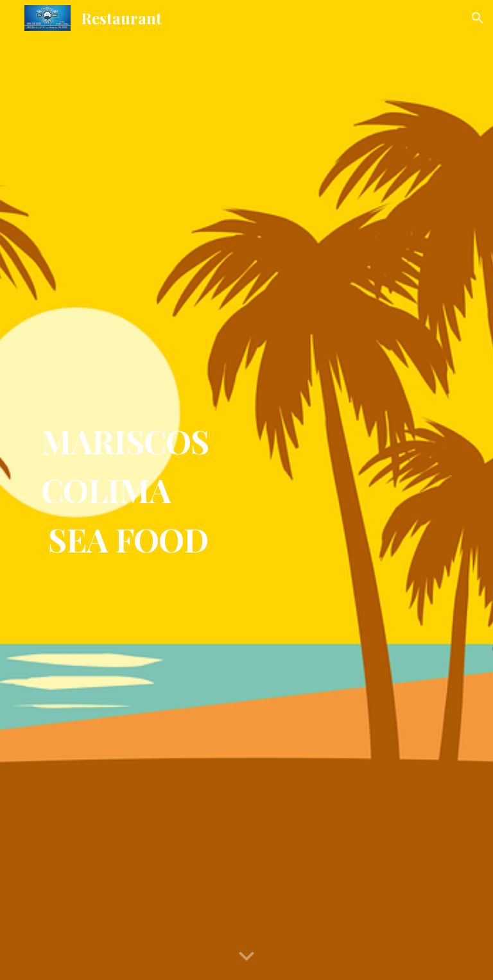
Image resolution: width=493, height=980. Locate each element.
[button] (478, 18)
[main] (246, 490)
